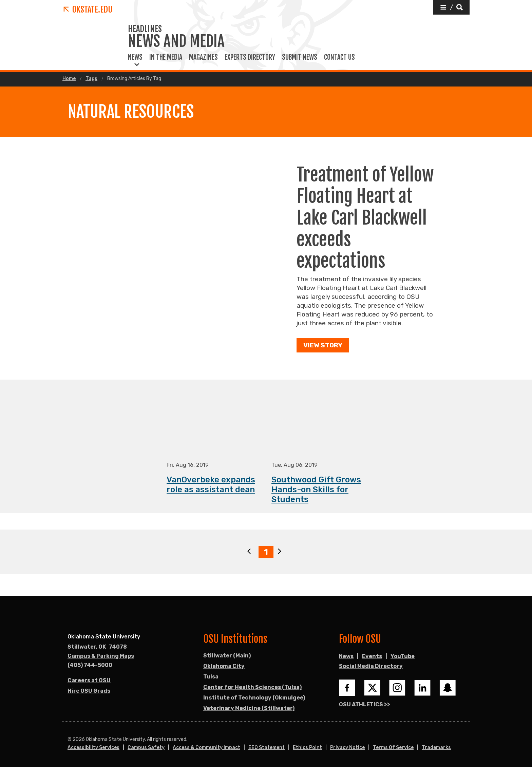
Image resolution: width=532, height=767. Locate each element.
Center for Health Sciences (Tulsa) (252, 687)
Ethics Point (307, 747)
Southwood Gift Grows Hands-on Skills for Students (316, 490)
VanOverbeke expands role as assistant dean (211, 485)
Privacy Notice (347, 747)
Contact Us (339, 57)
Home (69, 79)
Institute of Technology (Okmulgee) (254, 698)
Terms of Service (393, 747)
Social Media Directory (371, 666)
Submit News (300, 57)
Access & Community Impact (206, 747)
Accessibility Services (93, 747)
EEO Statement (267, 747)
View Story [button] (323, 345)
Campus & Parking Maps (101, 656)
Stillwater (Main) (227, 656)
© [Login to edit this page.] (70, 740)
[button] (451, 7)
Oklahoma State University (104, 637)
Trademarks (436, 747)
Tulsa (211, 677)
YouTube (403, 656)
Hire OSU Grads (89, 691)
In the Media (166, 57)
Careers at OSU (89, 680)
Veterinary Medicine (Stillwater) (249, 708)
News (135, 57)
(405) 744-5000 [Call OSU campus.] (90, 665)
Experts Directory (250, 57)
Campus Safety (146, 747)
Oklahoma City (224, 666)
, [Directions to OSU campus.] (97, 647)
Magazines (203, 57)
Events (372, 656)
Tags (91, 79)
